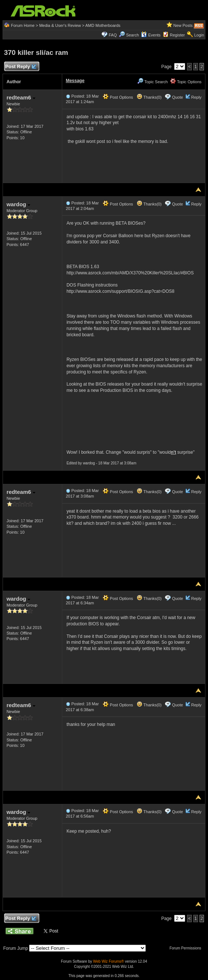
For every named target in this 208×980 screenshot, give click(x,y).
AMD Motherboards (103, 25)
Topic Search (152, 82)
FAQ (113, 35)
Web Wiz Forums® (109, 961)
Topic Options (186, 82)
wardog (19, 204)
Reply (196, 97)
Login (199, 35)
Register (177, 35)
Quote (177, 97)
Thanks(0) (149, 97)
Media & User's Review (60, 25)
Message (75, 81)
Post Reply (21, 67)
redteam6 (21, 97)
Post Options (118, 97)
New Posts (183, 25)
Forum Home (23, 25)
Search (132, 35)
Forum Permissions (187, 948)
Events (151, 35)
